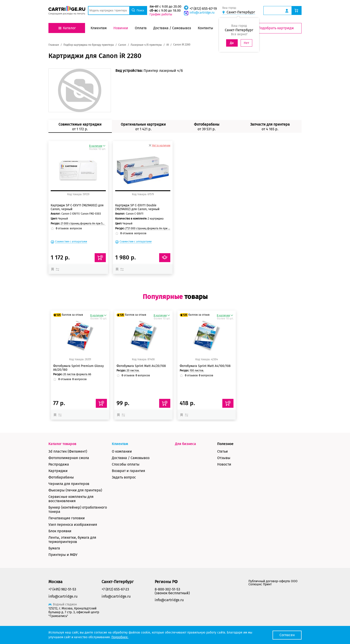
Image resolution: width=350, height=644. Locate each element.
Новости (224, 464)
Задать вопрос (124, 477)
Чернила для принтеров (69, 484)
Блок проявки (60, 531)
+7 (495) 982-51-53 (62, 589)
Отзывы (224, 458)
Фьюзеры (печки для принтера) (75, 490)
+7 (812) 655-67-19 (203, 9)
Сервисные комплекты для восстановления (71, 499)
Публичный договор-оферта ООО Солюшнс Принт (273, 583)
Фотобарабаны (61, 477)
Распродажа (59, 464)
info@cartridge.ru (202, 13)
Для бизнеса (185, 444)
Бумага (54, 548)
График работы (161, 14)
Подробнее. (120, 637)
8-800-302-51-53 (167, 589)
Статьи (223, 451)
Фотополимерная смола (69, 458)
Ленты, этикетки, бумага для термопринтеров (72, 540)
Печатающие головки (67, 518)
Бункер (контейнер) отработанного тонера (78, 509)
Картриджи (58, 471)
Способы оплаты (126, 464)
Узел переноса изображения (73, 525)
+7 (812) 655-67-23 (115, 589)
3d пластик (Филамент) (68, 451)
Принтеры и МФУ (63, 555)
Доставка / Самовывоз (131, 458)
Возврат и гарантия (128, 471)
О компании (122, 451)
